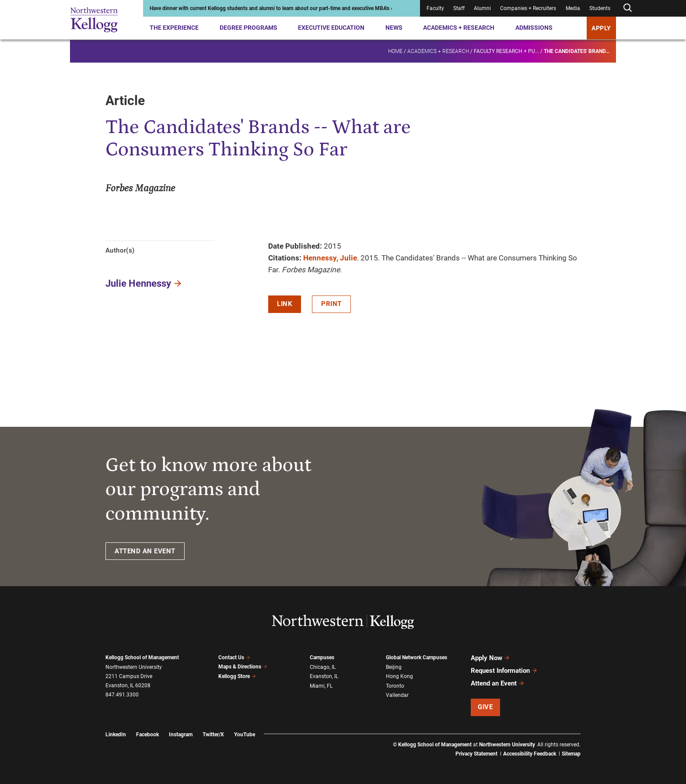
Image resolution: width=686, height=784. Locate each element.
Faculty (435, 8)
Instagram (181, 735)
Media (573, 8)
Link (285, 304)
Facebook (147, 735)
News (394, 28)
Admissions (534, 28)
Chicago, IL (323, 667)
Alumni (482, 8)
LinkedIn (116, 735)
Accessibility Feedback (530, 754)
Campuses (322, 657)
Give (485, 707)
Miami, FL (321, 686)
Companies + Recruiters (528, 8)
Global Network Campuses (416, 657)
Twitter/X (213, 735)
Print (331, 304)
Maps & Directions (243, 667)
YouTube (245, 735)
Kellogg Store (237, 676)
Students (600, 8)
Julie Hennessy (138, 283)
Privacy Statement (476, 754)
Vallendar (397, 695)
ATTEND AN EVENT (145, 551)
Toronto (395, 686)
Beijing (394, 667)
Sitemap (571, 754)
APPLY (601, 28)
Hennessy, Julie (330, 258)
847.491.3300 (122, 695)
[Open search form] (627, 8)
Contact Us (234, 657)
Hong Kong (399, 676)
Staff (459, 8)
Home (395, 51)
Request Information (504, 671)
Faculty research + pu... (506, 51)
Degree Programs (248, 28)
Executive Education (331, 28)
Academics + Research (459, 28)
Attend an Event (498, 683)
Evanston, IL (324, 676)
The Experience (174, 28)
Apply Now (490, 658)
